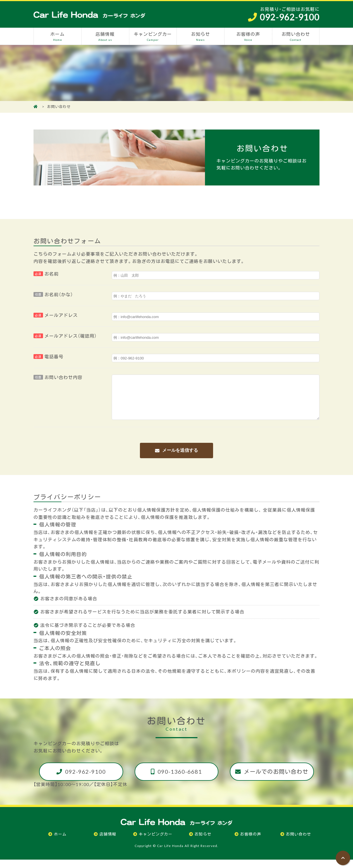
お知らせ (200, 36)
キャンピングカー (153, 36)
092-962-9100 (85, 780)
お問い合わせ (296, 36)
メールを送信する (180, 459)
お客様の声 (248, 36)
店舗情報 (105, 36)
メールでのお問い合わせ (276, 780)
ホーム (57, 36)
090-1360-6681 (180, 780)
